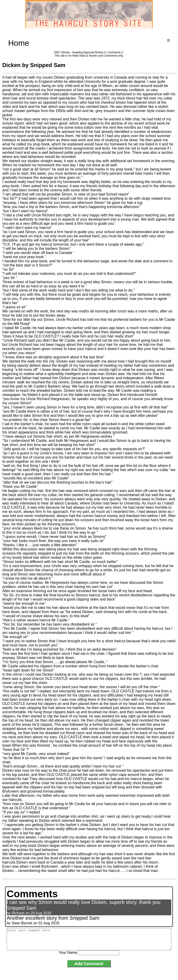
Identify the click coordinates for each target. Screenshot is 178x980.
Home (19, 43)
